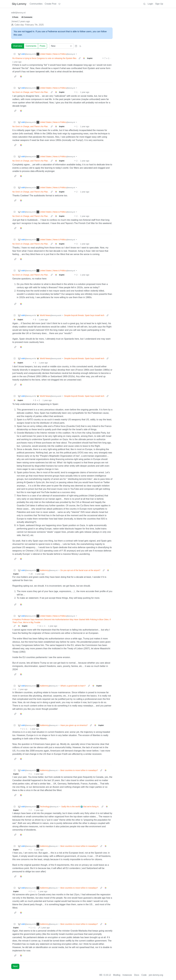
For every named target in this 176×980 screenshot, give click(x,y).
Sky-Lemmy (19, 4)
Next (15, 966)
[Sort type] (62, 46)
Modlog (117, 975)
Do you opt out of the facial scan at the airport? (80, 570)
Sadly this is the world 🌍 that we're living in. (80, 807)
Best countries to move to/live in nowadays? (79, 770)
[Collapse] (15, 54)
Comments (31, 46)
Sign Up (159, 4)
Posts (42, 46)
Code (144, 975)
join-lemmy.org (156, 975)
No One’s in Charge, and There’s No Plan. (30, 92)
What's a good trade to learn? (73, 686)
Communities (36, 4)
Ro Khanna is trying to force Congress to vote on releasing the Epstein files (44, 58)
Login (150, 4)
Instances (127, 975)
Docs (137, 975)
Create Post (50, 4)
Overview (18, 46)
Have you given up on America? (74, 725)
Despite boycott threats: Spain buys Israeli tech (84, 315)
